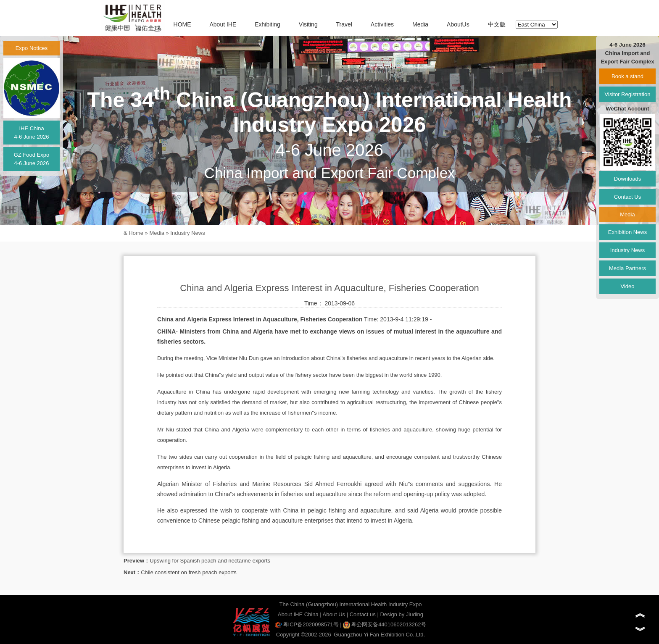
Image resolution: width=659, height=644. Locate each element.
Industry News (187, 233)
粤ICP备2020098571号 (307, 624)
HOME (182, 24)
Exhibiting (268, 24)
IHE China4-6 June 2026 (31, 133)
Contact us (363, 614)
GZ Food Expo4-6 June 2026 (32, 159)
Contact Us (627, 197)
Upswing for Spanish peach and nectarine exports (210, 561)
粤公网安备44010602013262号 (385, 624)
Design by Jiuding (402, 614)
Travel (344, 24)
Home (136, 233)
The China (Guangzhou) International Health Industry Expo (351, 604)
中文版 (497, 24)
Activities (382, 24)
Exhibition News (628, 232)
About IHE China (298, 614)
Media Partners (627, 268)
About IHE (223, 24)
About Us (334, 614)
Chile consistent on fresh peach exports (189, 572)
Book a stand (627, 76)
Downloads (627, 179)
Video (627, 286)
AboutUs (458, 24)
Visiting (308, 24)
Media (420, 24)
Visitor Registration (628, 94)
